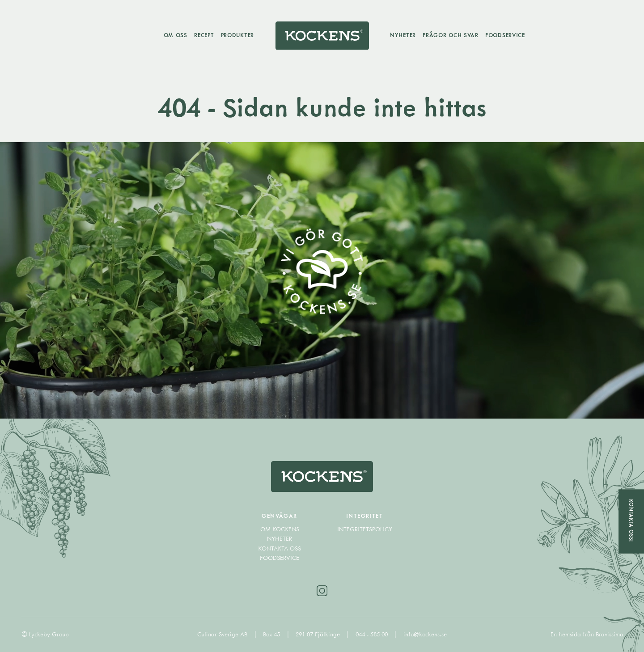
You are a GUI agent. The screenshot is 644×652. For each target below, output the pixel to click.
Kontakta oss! (631, 521)
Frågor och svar (451, 35)
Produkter (237, 35)
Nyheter (403, 35)
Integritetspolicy (365, 529)
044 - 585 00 (373, 634)
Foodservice (505, 35)
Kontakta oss (280, 548)
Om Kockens (280, 529)
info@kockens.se (425, 634)
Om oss (176, 35)
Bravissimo (609, 634)
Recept (204, 35)
